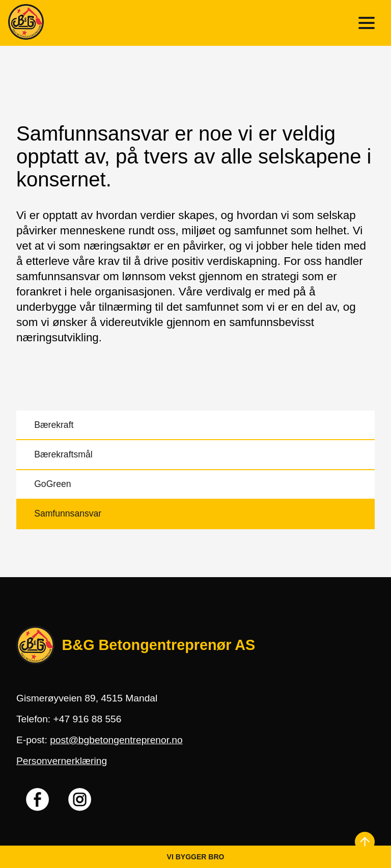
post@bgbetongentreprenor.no (116, 740)
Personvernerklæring (62, 761)
